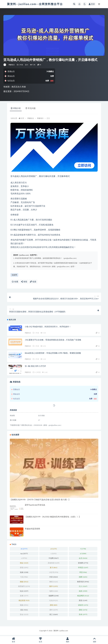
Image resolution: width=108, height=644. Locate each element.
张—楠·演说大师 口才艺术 (35, 367)
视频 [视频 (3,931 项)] (24, 606)
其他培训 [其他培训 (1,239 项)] (54, 564)
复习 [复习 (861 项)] (54, 568)
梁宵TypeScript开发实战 (35, 506)
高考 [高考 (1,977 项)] (83, 615)
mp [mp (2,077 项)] (24, 554)
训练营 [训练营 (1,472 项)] (83, 606)
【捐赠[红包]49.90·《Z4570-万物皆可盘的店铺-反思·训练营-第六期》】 (40, 500)
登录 (92, 4)
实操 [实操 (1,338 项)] (24, 573)
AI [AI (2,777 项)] (24, 550)
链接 (33, 282)
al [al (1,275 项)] (54, 550)
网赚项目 (12, 65)
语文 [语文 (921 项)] (24, 611)
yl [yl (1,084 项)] (83, 554)
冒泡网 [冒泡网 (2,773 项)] (83, 564)
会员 (40, 640)
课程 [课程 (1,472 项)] (83, 611)
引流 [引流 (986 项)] (24, 578)
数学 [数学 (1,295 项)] (54, 587)
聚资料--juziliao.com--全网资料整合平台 (35, 4)
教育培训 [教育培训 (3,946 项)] (83, 582)
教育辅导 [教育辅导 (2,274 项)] (24, 587)
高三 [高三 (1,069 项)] (54, 615)
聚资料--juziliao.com (61, 631)
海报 (24, 282)
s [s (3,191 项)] (54, 554)
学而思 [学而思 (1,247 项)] (83, 568)
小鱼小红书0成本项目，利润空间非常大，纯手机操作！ (48, 328)
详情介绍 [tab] (16, 108)
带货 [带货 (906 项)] (83, 573)
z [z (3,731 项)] (24, 559)
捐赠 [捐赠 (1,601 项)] (83, 578)
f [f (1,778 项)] (83, 550)
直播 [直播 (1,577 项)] (24, 597)
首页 (23, 118)
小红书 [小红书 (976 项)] (54, 573)
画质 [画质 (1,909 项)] (83, 592)
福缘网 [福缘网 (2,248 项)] (54, 597)
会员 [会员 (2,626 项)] (83, 559)
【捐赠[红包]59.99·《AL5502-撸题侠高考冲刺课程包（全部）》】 (53, 518)
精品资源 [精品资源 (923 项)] (24, 601)
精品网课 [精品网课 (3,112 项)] (83, 597)
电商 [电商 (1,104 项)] (54, 592)
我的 (68, 640)
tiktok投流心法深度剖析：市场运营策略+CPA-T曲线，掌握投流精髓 (53, 354)
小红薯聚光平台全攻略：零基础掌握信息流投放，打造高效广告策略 (53, 341)
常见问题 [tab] (31, 108)
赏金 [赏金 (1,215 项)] (24, 615)
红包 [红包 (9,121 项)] (54, 601)
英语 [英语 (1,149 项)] (83, 601)
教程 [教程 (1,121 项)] (54, 582)
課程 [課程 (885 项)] (54, 606)
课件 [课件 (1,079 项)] (54, 611)
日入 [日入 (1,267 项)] (83, 587)
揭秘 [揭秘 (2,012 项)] (24, 582)
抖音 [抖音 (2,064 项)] (54, 578)
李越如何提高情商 (32, 529)
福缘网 (14, 275)
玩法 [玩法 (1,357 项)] (24, 592)
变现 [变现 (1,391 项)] (24, 568)
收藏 (15, 282)
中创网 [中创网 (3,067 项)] (54, 559)
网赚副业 (31, 118)
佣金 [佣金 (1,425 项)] (24, 564)
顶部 (95, 640)
